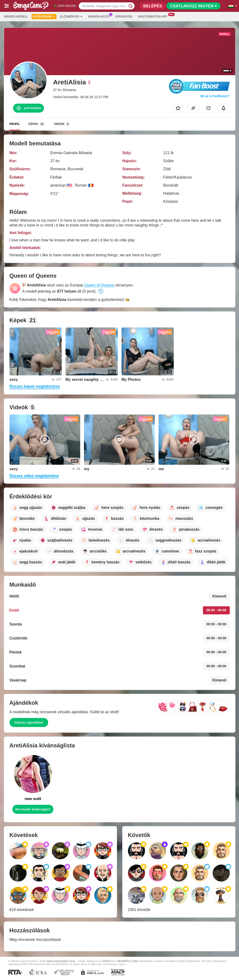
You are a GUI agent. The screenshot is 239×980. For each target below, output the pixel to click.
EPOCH (107, 961)
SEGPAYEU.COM (127, 961)
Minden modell (16, 17)
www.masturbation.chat (61, 961)
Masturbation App (154, 16)
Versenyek (124, 17)
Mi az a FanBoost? (215, 96)
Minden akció (100, 16)
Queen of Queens (99, 285)
